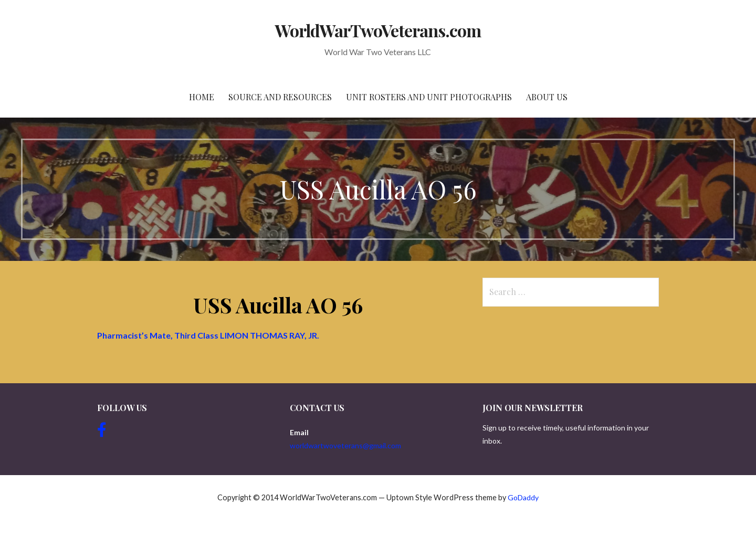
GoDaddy (523, 497)
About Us (547, 97)
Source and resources (280, 97)
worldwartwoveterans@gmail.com (345, 445)
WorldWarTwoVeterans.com (378, 30)
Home (202, 97)
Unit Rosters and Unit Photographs (429, 97)
